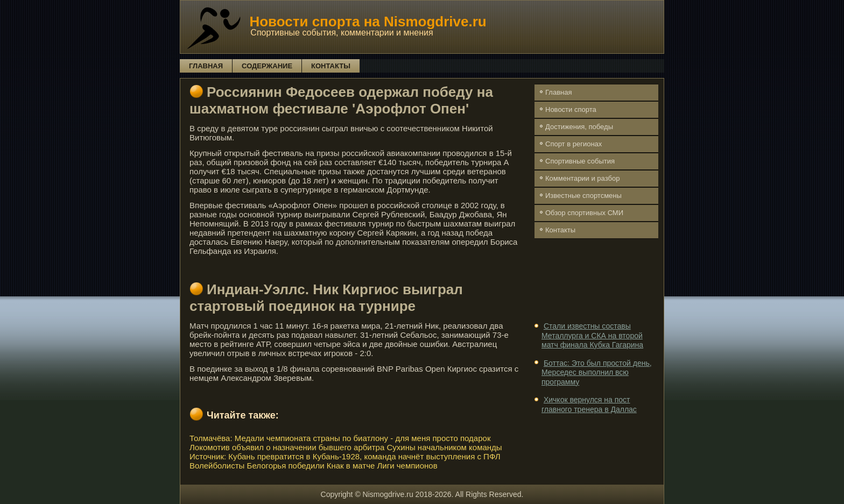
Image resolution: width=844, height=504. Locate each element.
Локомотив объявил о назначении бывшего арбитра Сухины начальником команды (346, 447)
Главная (206, 66)
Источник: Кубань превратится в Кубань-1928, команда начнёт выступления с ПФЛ (345, 456)
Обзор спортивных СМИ (584, 213)
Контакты (331, 66)
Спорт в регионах (574, 144)
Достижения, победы (579, 127)
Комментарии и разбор (582, 178)
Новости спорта (571, 109)
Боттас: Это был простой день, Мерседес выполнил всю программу (597, 372)
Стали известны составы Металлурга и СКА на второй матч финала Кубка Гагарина (592, 335)
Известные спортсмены (583, 196)
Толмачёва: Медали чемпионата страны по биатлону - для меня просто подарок (340, 438)
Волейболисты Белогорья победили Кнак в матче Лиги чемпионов (314, 466)
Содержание (267, 66)
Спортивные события (580, 161)
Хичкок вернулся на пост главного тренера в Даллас (589, 404)
